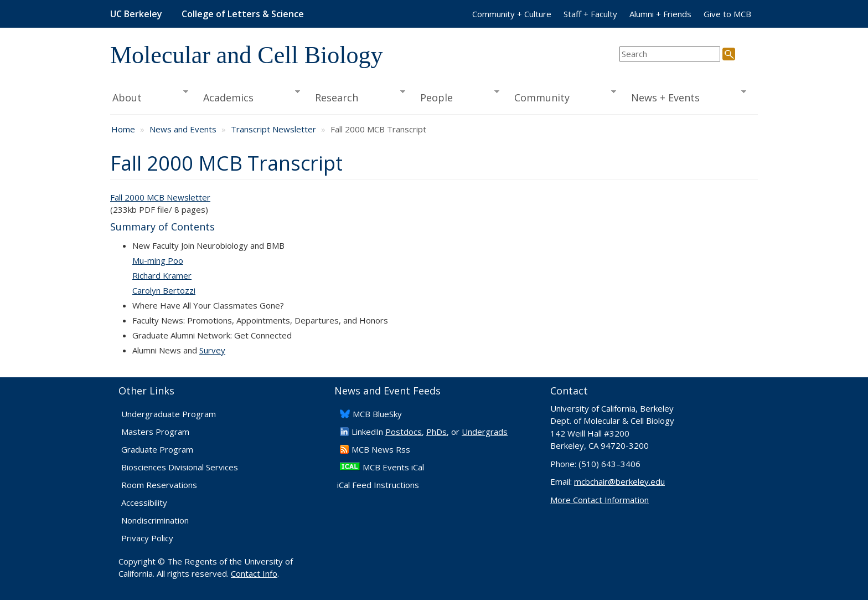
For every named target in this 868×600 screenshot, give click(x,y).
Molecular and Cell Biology (246, 55)
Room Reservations (159, 485)
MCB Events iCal (393, 467)
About (149, 96)
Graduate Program (157, 449)
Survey (212, 350)
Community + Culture (512, 14)
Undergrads (485, 432)
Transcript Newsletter (273, 129)
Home (123, 129)
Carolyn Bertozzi (164, 290)
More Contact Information (600, 500)
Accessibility (144, 502)
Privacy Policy (147, 538)
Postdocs (404, 432)
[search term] (670, 54)
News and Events (183, 129)
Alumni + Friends (660, 14)
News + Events (685, 96)
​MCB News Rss (381, 449)
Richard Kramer (162, 275)
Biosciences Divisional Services (180, 467)
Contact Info (254, 573)
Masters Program (155, 432)
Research (356, 96)
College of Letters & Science (243, 14)
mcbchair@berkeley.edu (619, 481)
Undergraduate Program (169, 414)
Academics (248, 96)
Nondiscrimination (155, 520)
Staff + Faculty (590, 14)
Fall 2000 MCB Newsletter (160, 197)
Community (562, 96)
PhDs (436, 432)
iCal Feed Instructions (378, 485)
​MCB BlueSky (377, 414)
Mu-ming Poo (158, 260)
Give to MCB (727, 14)
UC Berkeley (136, 14)
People (456, 96)
